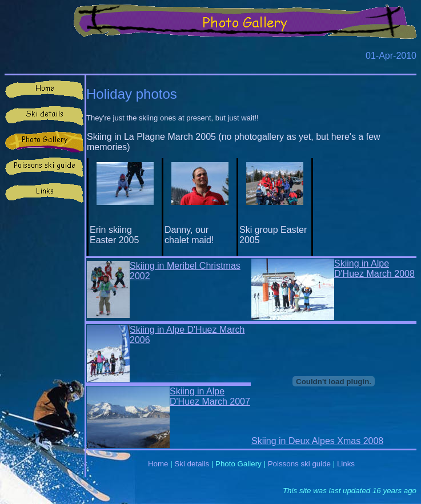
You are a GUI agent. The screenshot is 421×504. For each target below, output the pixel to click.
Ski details (192, 464)
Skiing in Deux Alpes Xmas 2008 (317, 441)
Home (158, 464)
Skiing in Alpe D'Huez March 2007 (210, 396)
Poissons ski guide (299, 464)
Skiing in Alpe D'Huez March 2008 (374, 269)
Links (346, 464)
